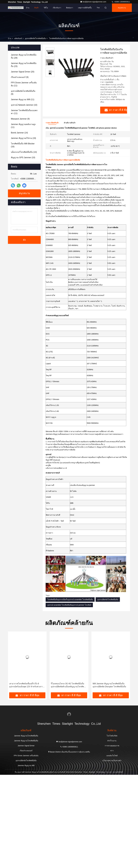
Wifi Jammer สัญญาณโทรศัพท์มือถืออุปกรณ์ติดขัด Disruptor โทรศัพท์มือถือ (109, 685)
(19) (23, 138)
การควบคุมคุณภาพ (112, 746)
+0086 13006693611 (121, 2)
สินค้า (37, 8)
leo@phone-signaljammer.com (93, 2)
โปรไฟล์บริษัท (112, 736)
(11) (24, 84)
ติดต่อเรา (70, 8)
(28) (24, 56)
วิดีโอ (46, 8)
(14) (19, 133)
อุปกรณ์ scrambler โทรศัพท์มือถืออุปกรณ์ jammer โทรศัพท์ (69, 605)
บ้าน (28, 8)
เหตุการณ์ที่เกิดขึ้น (85, 8)
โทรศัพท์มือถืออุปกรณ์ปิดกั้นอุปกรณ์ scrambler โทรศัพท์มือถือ (70, 599)
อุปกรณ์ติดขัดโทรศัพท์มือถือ (35, 38)
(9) (20, 77)
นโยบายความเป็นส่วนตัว (112, 761)
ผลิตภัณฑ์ (18, 38)
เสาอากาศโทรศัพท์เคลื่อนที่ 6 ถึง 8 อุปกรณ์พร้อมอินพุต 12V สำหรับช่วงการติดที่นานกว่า (26, 685)
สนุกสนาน (122, 8)
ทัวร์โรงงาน (112, 741)
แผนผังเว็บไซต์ (112, 756)
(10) (24, 105)
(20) (23, 72)
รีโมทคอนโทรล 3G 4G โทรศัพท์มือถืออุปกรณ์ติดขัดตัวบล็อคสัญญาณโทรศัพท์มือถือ (68, 685)
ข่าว (112, 751)
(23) (24, 65)
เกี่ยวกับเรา (57, 8)
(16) (23, 145)
